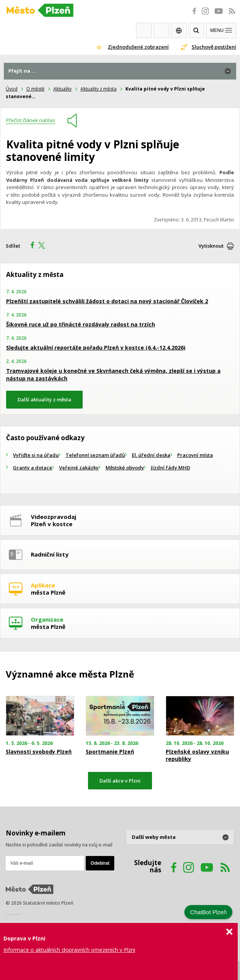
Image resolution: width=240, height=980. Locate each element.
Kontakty (161, 30)
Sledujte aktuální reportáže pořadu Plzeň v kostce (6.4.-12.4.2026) (96, 348)
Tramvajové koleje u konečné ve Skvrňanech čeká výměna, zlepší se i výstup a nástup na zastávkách (113, 375)
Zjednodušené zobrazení (138, 47)
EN (179, 30)
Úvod (12, 89)
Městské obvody (125, 468)
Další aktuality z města (44, 399)
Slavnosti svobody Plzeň (39, 752)
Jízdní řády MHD (170, 468)
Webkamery (144, 30)
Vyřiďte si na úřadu (36, 455)
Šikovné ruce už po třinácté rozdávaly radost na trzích (81, 324)
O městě (35, 89)
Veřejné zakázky (79, 468)
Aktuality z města (98, 89)
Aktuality (62, 89)
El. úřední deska (151, 455)
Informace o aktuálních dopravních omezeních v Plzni (69, 950)
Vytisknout (211, 246)
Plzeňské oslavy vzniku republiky (197, 755)
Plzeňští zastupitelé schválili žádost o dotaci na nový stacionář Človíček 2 (107, 301)
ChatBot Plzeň (208, 912)
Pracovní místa (195, 455)
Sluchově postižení (214, 47)
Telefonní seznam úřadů (95, 455)
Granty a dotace (33, 468)
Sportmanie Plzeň (110, 752)
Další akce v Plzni (120, 781)
